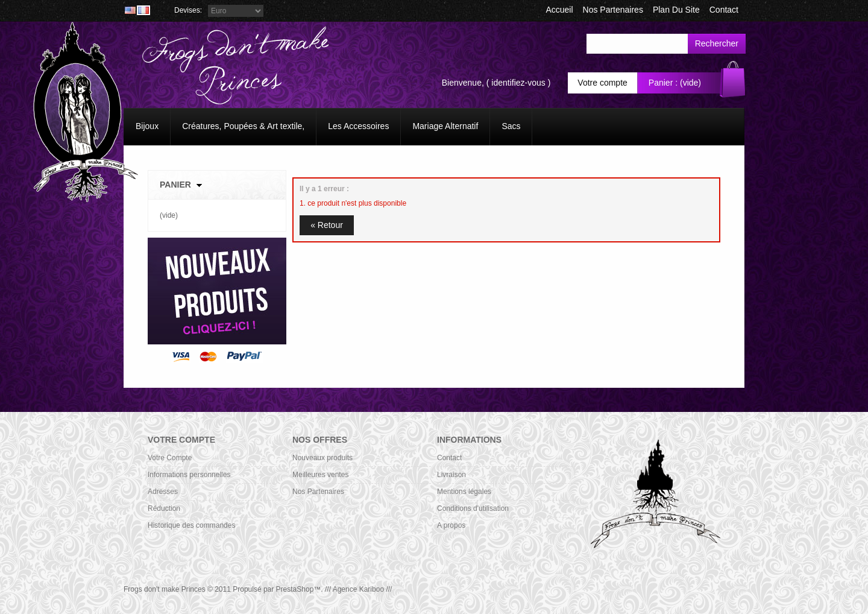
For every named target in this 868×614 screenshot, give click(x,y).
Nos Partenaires (613, 10)
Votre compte (602, 83)
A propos (451, 525)
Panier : (663, 83)
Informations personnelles (189, 475)
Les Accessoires (358, 126)
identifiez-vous (518, 83)
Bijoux (147, 126)
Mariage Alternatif (445, 126)
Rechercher (717, 43)
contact (724, 10)
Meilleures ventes (320, 475)
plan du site (676, 10)
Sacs (511, 126)
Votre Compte (170, 458)
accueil (559, 10)
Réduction (164, 508)
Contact (449, 458)
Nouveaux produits (322, 458)
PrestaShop (295, 589)
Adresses (163, 492)
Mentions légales (464, 492)
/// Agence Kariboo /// (358, 589)
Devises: (188, 10)
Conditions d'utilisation (473, 508)
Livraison (451, 475)
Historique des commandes (191, 525)
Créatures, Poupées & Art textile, (243, 126)
